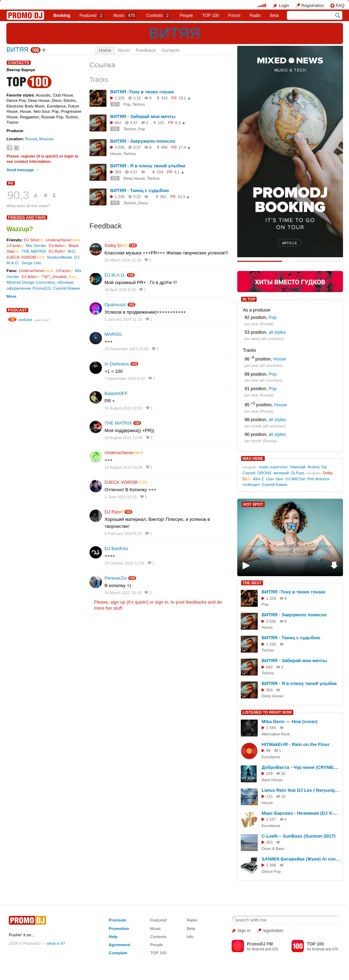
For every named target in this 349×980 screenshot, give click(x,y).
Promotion (119, 928)
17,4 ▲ (185, 147)
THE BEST (252, 583)
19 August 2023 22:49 (124, 438)
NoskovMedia (59, 257)
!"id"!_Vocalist (60, 276)
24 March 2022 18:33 (123, 593)
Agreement (119, 945)
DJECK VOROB (26, 257)
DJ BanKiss (117, 548)
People (186, 16)
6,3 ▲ (180, 123)
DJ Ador (57, 245)
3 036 (120, 147)
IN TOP (249, 299)
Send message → (23, 170)
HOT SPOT (253, 504)
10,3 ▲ (183, 197)
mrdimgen (251, 485)
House (280, 359)
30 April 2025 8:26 (120, 290)
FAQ (340, 6)
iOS (275, 949)
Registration (313, 6)
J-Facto (15, 245)
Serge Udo (31, 263)
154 (160, 172)
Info (190, 936)
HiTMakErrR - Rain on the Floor (296, 744)
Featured (92, 16)
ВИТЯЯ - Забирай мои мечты (143, 116)
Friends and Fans (27, 217)
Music (125, 16)
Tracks (99, 80)
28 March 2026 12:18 (123, 260)
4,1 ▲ (179, 172)
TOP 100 (210, 16)
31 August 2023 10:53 (124, 408)
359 (118, 172)
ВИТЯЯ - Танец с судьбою (140, 190)
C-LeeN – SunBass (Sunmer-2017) (299, 836)
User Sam (275, 479)
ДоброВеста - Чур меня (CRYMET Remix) (301, 767)
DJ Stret (34, 240)
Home (105, 50)
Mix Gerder (36, 245)
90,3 (18, 195)
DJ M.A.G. (115, 275)
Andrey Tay (317, 467)
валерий (281, 473)
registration (273, 931)
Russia (31, 139)
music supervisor (273, 467)
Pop (273, 318)
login (69, 156)
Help (113, 936)
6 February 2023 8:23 (123, 534)
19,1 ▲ (185, 98)
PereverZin (116, 578)
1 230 (120, 197)
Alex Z (258, 479)
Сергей (249, 473)
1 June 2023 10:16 (121, 497)
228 (269, 773)
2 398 (271, 865)
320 (115, 104)
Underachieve (63, 240)
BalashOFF (116, 393)
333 (164, 98)
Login (284, 6)
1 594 (271, 728)
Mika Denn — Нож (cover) (290, 722)
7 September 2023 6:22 (125, 378)
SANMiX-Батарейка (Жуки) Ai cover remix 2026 (301, 859)
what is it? (56, 943)
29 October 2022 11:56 (125, 563)
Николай (298, 467)
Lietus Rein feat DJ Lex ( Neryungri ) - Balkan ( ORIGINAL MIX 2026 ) (301, 790)
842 (118, 123)
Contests (158, 936)
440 (164, 147)
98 (268, 751)
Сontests (158, 16)
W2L (72, 251)
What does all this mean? (29, 206)
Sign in (244, 931)
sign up (118, 602)
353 (269, 842)
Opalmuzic (115, 305)
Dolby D (116, 245)
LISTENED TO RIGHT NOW (267, 712)
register (28, 156)
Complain (118, 953)
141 (161, 123)
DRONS (264, 473)
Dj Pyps (298, 473)
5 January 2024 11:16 (123, 319)
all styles (277, 332)
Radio (255, 16)
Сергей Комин (67, 288)
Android (258, 949)
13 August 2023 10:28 (124, 467)
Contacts (170, 50)
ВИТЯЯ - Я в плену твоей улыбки (148, 166)
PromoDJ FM (260, 944)
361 (163, 197)
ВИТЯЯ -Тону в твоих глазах (142, 92)
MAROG (113, 334)
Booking (62, 16)
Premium (117, 920)
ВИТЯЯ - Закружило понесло (143, 141)
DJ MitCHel (295, 479)
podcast (18, 310)
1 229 (120, 98)
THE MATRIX (34, 251)
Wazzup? (20, 229)
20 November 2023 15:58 (127, 349)
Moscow (46, 139)
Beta (274, 16)
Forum (234, 16)
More (12, 296)
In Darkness (117, 364)
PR (11, 183)
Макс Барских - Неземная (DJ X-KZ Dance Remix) (301, 813)
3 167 (271, 819)
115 (269, 796)
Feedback (146, 50)
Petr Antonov (319, 479)
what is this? (42, 320)
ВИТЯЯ (175, 33)
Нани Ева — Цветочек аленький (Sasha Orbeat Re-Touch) (290, 550)
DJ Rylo (57, 251)
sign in (162, 602)
